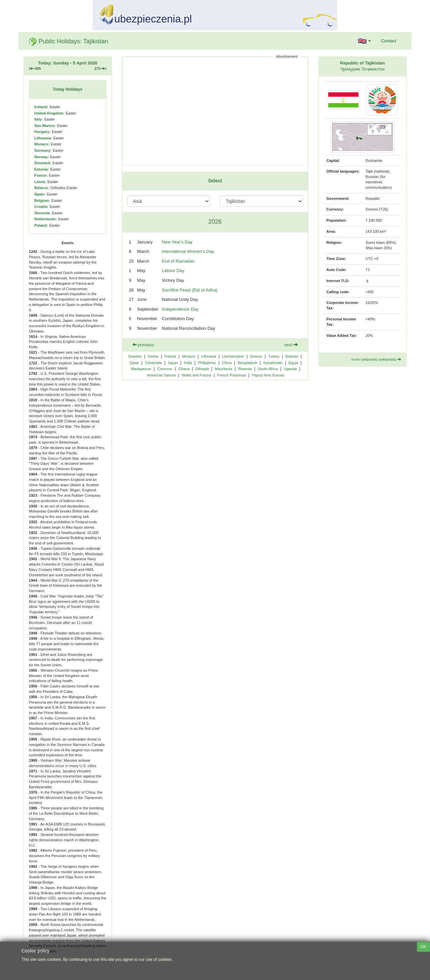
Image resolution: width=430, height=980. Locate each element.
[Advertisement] (215, 111)
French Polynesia (232, 375)
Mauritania (224, 369)
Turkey (274, 356)
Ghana (184, 369)
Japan (173, 363)
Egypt (293, 363)
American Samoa (161, 375)
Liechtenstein (233, 356)
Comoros (165, 369)
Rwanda (245, 369)
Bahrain (292, 356)
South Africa (268, 369)
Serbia (153, 356)
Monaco (189, 356)
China (227, 363)
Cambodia (153, 363)
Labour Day (173, 271)
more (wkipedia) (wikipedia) (376, 359)
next (291, 345)
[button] (365, 41)
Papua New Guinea (268, 375)
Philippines (207, 363)
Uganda (290, 369)
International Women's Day (188, 251)
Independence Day (180, 309)
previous (143, 345)
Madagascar (141, 369)
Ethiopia (202, 369)
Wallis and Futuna (197, 375)
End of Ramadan (178, 261)
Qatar (134, 363)
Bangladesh (247, 363)
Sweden (135, 356)
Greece (256, 356)
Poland (170, 356)
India (188, 363)
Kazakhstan (273, 363)
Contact (389, 41)
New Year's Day (177, 242)
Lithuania (209, 356)
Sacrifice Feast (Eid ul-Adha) (190, 290)
